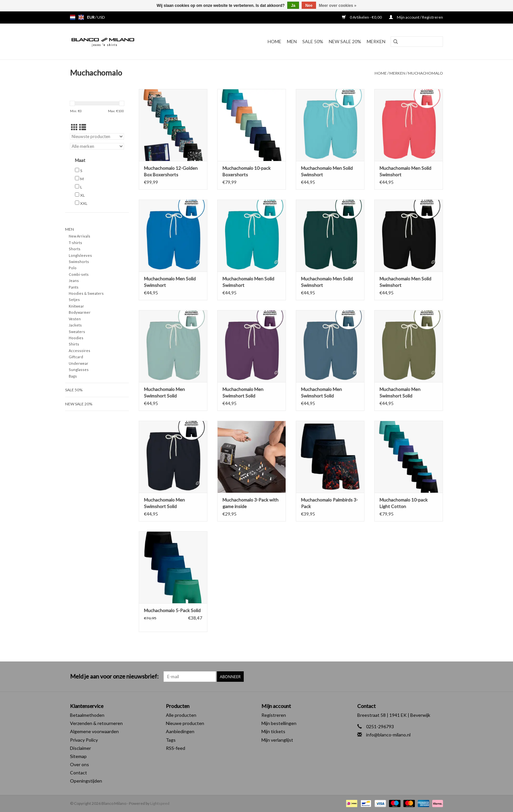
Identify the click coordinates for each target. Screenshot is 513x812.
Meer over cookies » (338, 6)
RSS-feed (176, 748)
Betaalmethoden (87, 715)
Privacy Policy (84, 740)
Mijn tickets (273, 731)
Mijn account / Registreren (416, 17)
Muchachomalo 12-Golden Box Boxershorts (171, 171)
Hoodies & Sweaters (86, 293)
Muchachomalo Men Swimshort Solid (164, 392)
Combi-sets (79, 274)
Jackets (75, 325)
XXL (84, 203)
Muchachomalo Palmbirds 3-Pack (329, 503)
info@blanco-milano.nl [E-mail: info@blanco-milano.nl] (388, 735)
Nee (309, 6)
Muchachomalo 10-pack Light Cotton (404, 503)
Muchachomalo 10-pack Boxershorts (247, 171)
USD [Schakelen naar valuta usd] (101, 17)
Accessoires (80, 351)
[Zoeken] (417, 42)
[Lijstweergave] (83, 127)
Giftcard (76, 357)
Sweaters (77, 332)
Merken (376, 41)
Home (274, 41)
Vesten (75, 319)
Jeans (74, 281)
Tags (171, 740)
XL (82, 195)
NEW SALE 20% (345, 41)
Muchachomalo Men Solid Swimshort (327, 171)
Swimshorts (79, 262)
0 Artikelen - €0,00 (362, 17)
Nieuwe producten (185, 723)
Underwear (79, 363)
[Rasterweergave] (74, 127)
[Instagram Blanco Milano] (438, 677)
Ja (293, 6)
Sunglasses (79, 370)
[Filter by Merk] (97, 146)
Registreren (274, 715)
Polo (73, 268)
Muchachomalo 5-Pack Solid (172, 610)
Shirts (74, 344)
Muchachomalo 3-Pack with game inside (250, 503)
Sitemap (78, 756)
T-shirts (75, 243)
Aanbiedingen (180, 731)
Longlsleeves (80, 255)
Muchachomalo (425, 73)
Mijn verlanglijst (277, 740)
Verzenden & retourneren (96, 723)
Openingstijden (86, 781)
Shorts (75, 249)
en (81, 17)
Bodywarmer (80, 312)
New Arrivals (80, 236)
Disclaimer (80, 748)
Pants (74, 287)
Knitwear (76, 306)
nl (73, 17)
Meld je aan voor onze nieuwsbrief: (114, 676)
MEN (292, 41)
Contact (79, 773)
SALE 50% (313, 41)
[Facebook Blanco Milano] (426, 677)
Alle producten (181, 715)
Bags (73, 376)
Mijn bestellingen (279, 723)
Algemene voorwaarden (94, 731)
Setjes (74, 300)
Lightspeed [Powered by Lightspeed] (160, 803)
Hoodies (76, 338)
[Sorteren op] (97, 136)
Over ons (80, 764)
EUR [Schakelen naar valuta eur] (91, 17)
